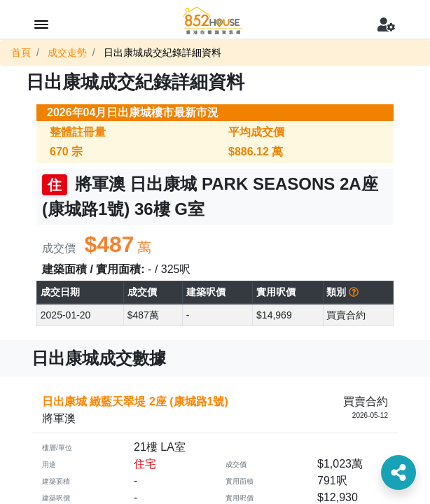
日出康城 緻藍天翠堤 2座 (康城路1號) (135, 401)
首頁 (21, 52)
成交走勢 (67, 52)
